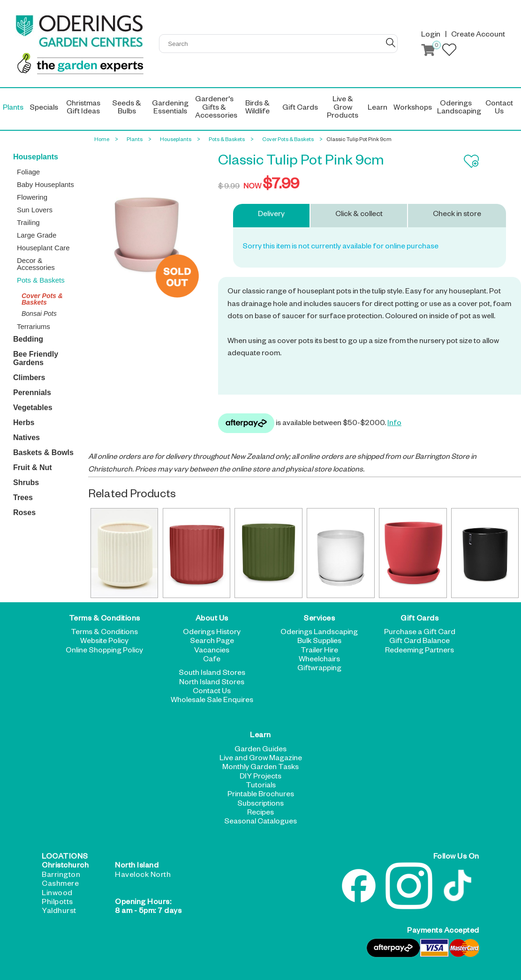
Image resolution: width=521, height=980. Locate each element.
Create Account (478, 36)
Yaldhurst (59, 912)
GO (391, 43)
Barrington (61, 876)
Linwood (57, 894)
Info (394, 424)
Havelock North (143, 876)
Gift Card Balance (419, 642)
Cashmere (60, 885)
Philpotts (57, 903)
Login (431, 36)
